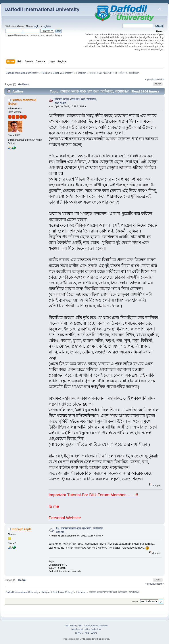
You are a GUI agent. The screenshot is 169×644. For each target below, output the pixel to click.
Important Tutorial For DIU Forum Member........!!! (94, 495)
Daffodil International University (42, 9)
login (36, 26)
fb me (54, 506)
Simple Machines (100, 626)
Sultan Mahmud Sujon (22, 102)
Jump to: (135, 601)
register (47, 26)
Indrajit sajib (21, 529)
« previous (151, 79)
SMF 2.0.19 (70, 626)
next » (161, 79)
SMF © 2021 (84, 626)
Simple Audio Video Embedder (86, 629)
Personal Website (65, 518)
